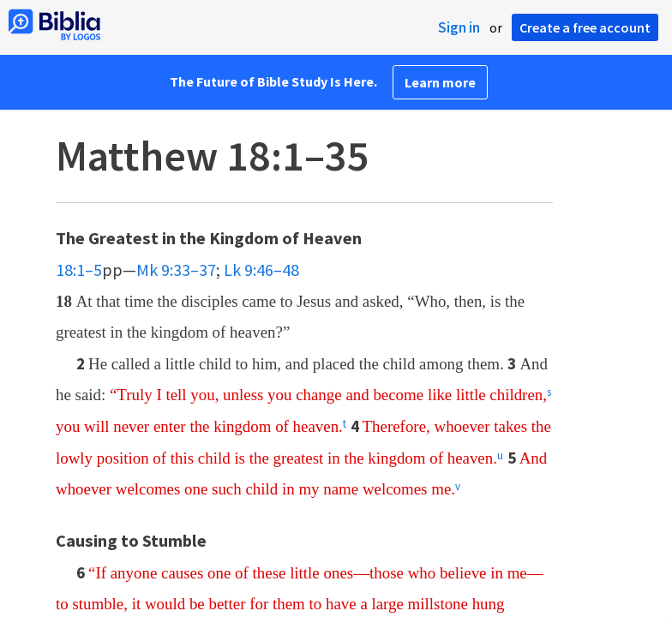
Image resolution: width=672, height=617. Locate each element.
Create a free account (585, 27)
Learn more (440, 82)
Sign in (459, 27)
